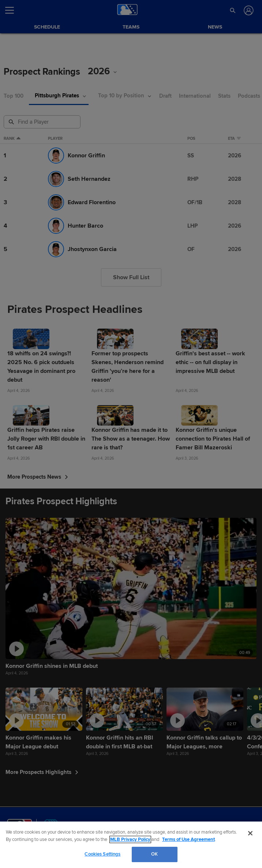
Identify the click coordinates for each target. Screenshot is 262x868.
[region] (131, 845)
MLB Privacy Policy (130, 839)
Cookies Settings (102, 854)
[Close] (250, 833)
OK (154, 854)
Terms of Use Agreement (188, 839)
